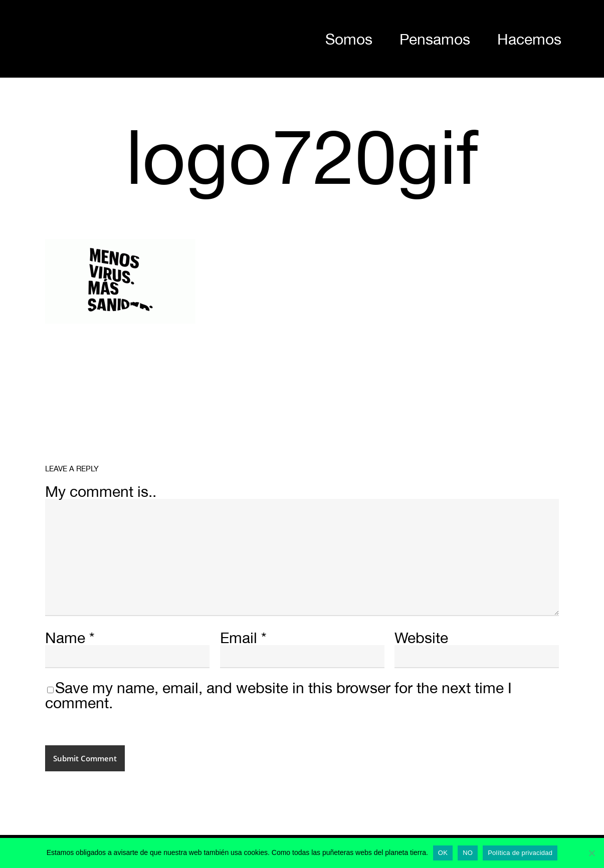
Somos (349, 39)
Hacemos (529, 39)
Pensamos (435, 39)
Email (243, 637)
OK (443, 853)
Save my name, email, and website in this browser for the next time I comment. (278, 695)
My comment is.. (101, 491)
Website (421, 637)
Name (70, 637)
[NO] (591, 853)
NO (468, 853)
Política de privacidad (520, 853)
